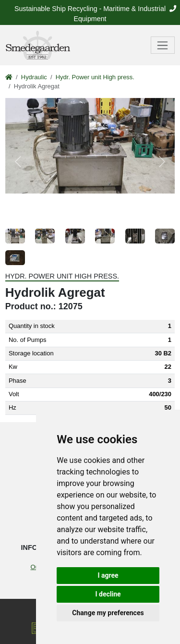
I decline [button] (108, 594)
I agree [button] (108, 575)
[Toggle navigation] (163, 45)
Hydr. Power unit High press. (95, 77)
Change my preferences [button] (108, 613)
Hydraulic (34, 77)
